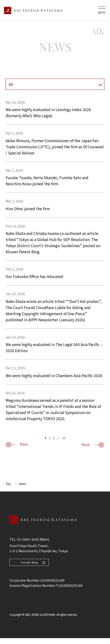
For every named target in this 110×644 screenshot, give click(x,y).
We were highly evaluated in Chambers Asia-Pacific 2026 (54, 380)
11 (64, 443)
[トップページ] (33, 10)
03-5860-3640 (28, 545)
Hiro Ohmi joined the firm (28, 210)
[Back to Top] (55, 530)
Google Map (33, 568)
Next (93, 451)
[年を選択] (55, 84)
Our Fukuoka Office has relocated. (35, 279)
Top (8, 489)
